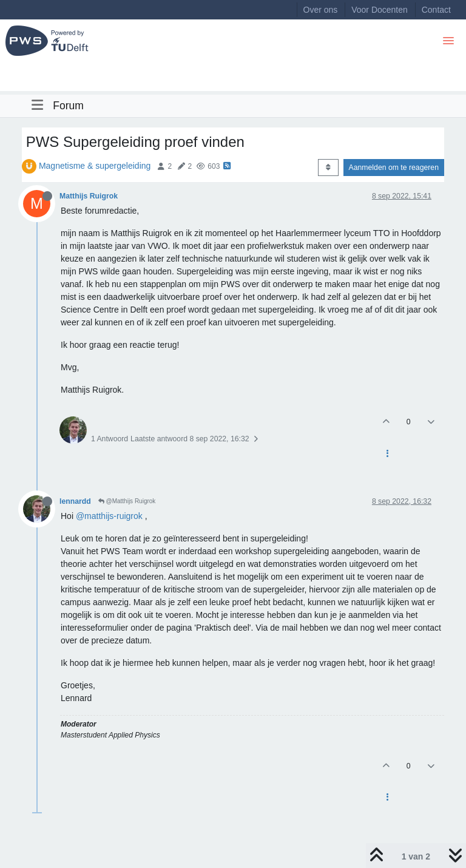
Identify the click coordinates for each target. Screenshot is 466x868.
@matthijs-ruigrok (109, 516)
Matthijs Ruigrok (89, 196)
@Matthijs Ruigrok (127, 501)
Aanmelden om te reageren (394, 168)
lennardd (75, 501)
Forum (68, 106)
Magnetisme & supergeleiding (95, 166)
